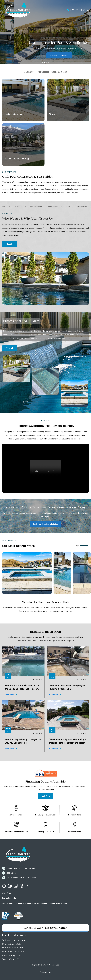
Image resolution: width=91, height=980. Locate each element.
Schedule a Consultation (45, 55)
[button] (69, 10)
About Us (10, 244)
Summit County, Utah (13, 948)
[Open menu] (63, 10)
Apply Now (45, 796)
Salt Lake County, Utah (13, 940)
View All (10, 348)
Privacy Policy (46, 972)
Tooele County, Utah (12, 959)
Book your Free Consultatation (45, 524)
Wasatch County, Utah (13, 952)
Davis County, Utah (12, 955)
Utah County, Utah (11, 944)
